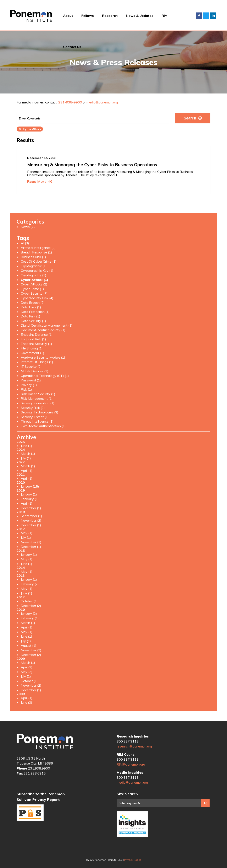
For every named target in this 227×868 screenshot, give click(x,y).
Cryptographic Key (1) (37, 270)
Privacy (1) (29, 385)
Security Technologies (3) (40, 412)
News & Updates (140, 16)
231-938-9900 (70, 102)
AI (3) (25, 243)
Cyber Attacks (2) (34, 284)
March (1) (28, 454)
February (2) (30, 584)
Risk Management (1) (37, 398)
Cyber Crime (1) (32, 289)
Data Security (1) (33, 321)
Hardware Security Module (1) (43, 357)
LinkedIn (213, 16)
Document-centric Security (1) (43, 330)
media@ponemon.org (102, 102)
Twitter (206, 16)
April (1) (27, 471)
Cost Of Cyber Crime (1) (39, 261)
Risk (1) (26, 389)
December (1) (31, 508)
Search (193, 118)
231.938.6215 (35, 773)
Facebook (199, 16)
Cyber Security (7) (34, 293)
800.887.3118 (128, 741)
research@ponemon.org (134, 746)
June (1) (26, 446)
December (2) (31, 606)
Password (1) (31, 380)
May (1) (27, 533)
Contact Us (72, 47)
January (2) (29, 614)
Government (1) (32, 353)
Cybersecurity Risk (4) (37, 298)
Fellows (88, 16)
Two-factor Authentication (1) (43, 426)
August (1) (29, 645)
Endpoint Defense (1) (37, 334)
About (68, 16)
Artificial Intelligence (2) (38, 248)
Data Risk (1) (31, 316)
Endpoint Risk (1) (33, 339)
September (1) (31, 516)
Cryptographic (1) (34, 266)
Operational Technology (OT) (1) (45, 376)
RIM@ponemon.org (131, 764)
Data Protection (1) (35, 312)
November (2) (31, 520)
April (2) (27, 667)
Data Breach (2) (33, 302)
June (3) (26, 702)
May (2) (27, 672)
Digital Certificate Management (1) (47, 325)
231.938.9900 (39, 768)
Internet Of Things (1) (37, 362)
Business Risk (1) (33, 257)
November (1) (31, 542)
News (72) (29, 227)
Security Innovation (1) (38, 403)
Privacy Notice (133, 860)
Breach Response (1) (36, 252)
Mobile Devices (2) (35, 371)
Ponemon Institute (45, 742)
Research (110, 16)
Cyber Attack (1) (34, 280)
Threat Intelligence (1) (37, 421)
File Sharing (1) (32, 348)
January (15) (30, 486)
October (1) (29, 601)
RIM (165, 16)
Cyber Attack (30, 129)
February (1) (30, 499)
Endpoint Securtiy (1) (36, 344)
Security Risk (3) (33, 408)
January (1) (29, 494)
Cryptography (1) (34, 275)
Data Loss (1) (31, 307)
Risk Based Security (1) (38, 394)
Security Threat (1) (35, 417)
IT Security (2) (31, 366)
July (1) (26, 458)
